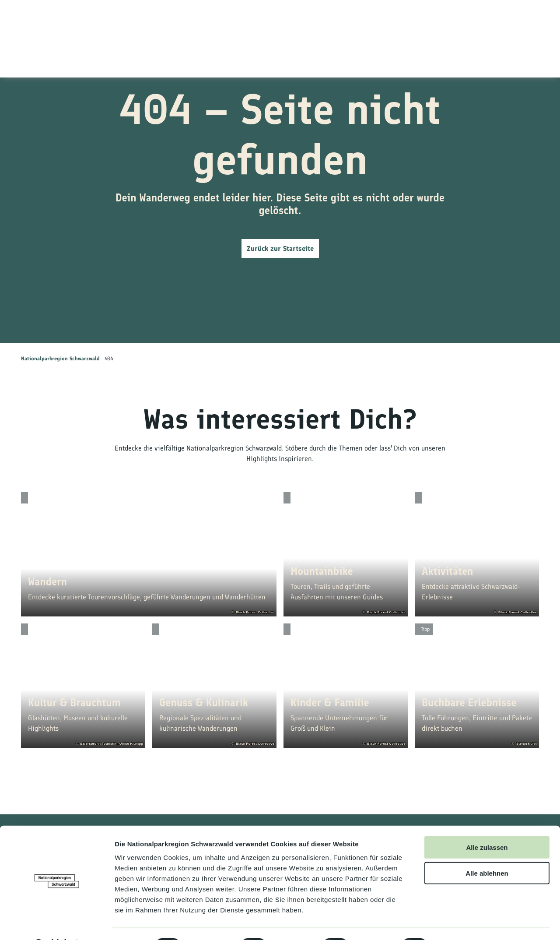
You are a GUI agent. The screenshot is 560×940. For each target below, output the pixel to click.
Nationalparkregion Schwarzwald (60, 359)
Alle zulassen (487, 825)
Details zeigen (465, 923)
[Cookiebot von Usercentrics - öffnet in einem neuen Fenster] (57, 923)
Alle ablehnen (487, 850)
